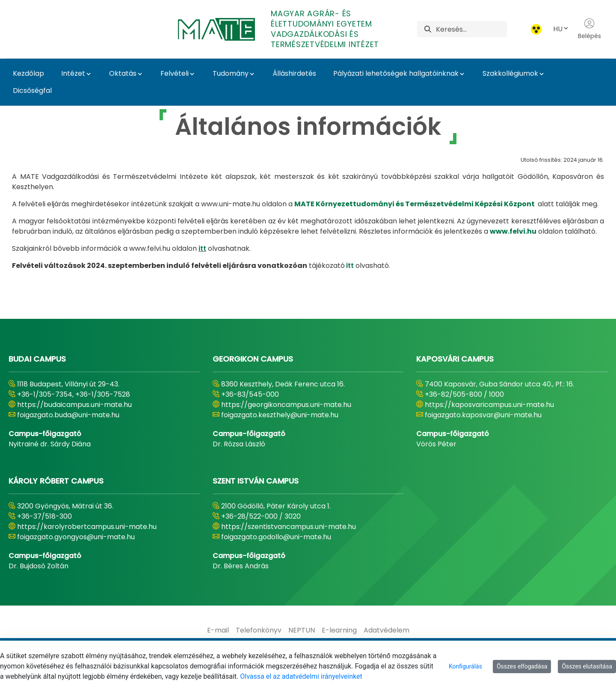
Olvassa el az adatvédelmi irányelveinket (301, 676)
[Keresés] (471, 29)
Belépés (589, 29)
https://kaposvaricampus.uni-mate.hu (489, 405)
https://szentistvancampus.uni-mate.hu (289, 527)
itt (202, 248)
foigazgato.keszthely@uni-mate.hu (280, 415)
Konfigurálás (465, 666)
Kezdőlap (28, 73)
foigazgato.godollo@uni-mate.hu (276, 537)
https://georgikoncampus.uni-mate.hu (286, 405)
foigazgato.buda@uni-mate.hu (68, 415)
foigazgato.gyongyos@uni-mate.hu (76, 537)
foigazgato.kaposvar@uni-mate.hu (483, 415)
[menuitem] (218, 630)
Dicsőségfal (32, 91)
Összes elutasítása (587, 666)
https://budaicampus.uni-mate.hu (74, 405)
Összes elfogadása (522, 666)
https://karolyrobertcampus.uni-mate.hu (87, 527)
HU (561, 29)
